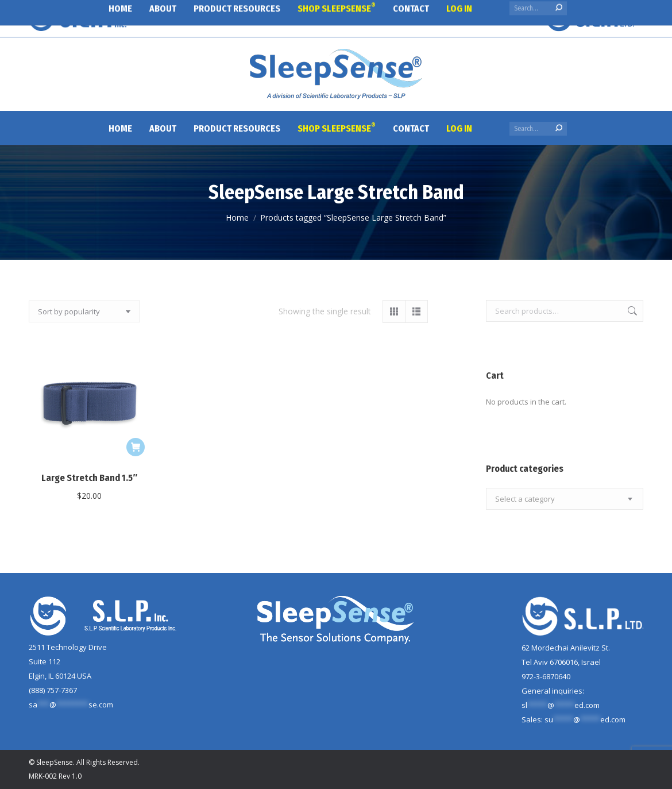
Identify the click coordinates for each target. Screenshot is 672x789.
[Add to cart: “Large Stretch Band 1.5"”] (136, 447)
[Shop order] (84, 311)
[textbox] (525, 499)
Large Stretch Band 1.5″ (89, 478)
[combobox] (565, 499)
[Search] (538, 129)
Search (631, 311)
